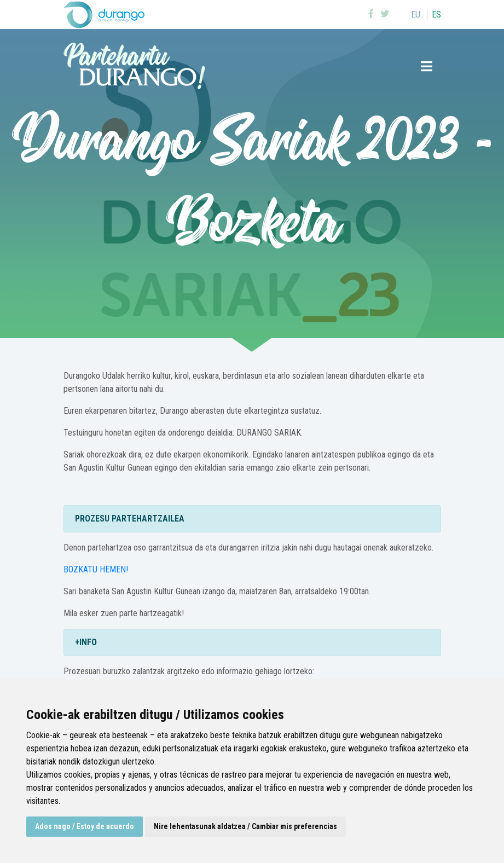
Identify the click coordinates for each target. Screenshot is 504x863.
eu (416, 15)
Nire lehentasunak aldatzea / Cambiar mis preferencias (245, 826)
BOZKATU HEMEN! (96, 569)
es (436, 15)
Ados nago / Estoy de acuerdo (85, 826)
